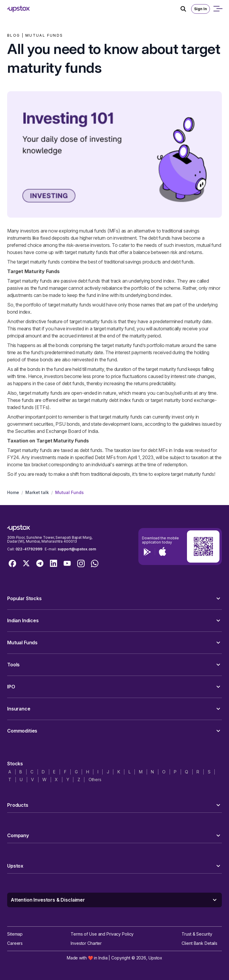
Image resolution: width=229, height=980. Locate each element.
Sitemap (15, 934)
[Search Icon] (186, 9)
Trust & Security (197, 934)
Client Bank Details (199, 943)
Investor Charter (86, 943)
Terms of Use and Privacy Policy (102, 934)
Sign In (201, 9)
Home (13, 492)
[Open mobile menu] (218, 9)
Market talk (37, 492)
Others (95, 779)
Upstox (155, 958)
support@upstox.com (77, 549)
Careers (15, 943)
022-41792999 (29, 549)
